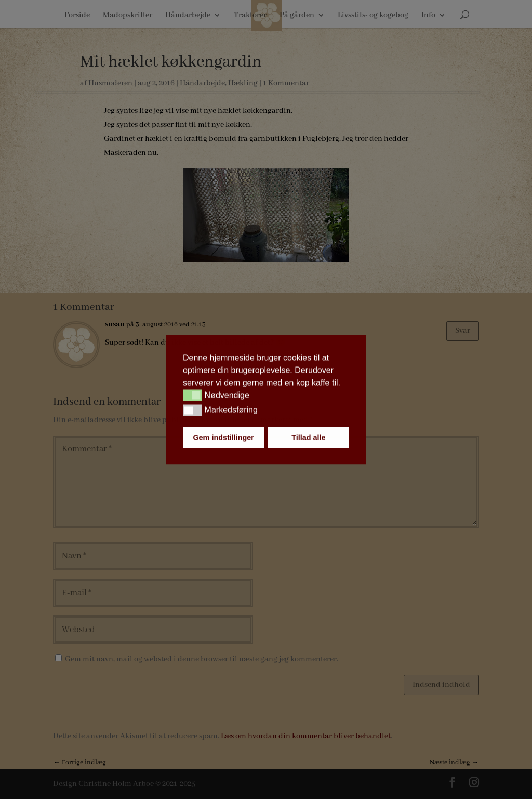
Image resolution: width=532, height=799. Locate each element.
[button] (192, 396)
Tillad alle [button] (308, 437)
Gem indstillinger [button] (223, 437)
